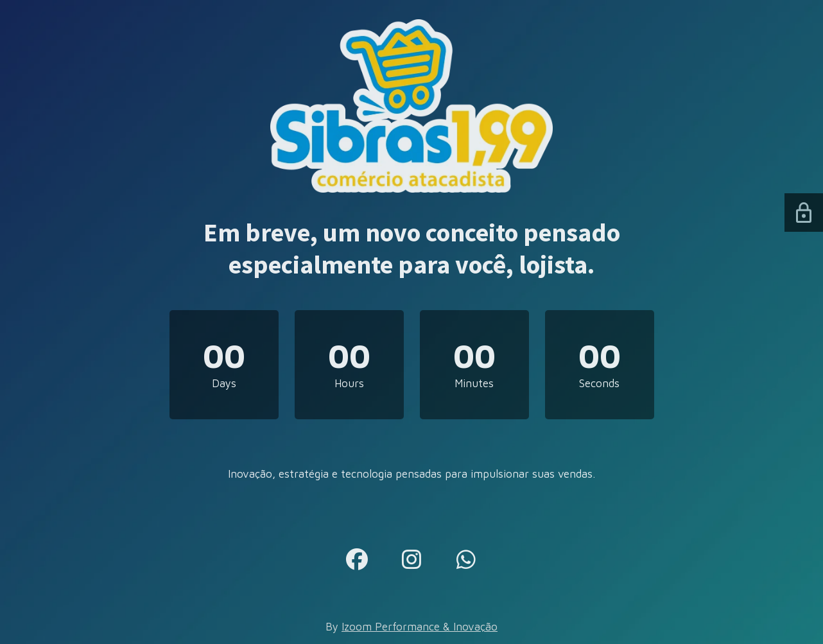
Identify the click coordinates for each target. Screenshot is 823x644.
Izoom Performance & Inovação (420, 627)
